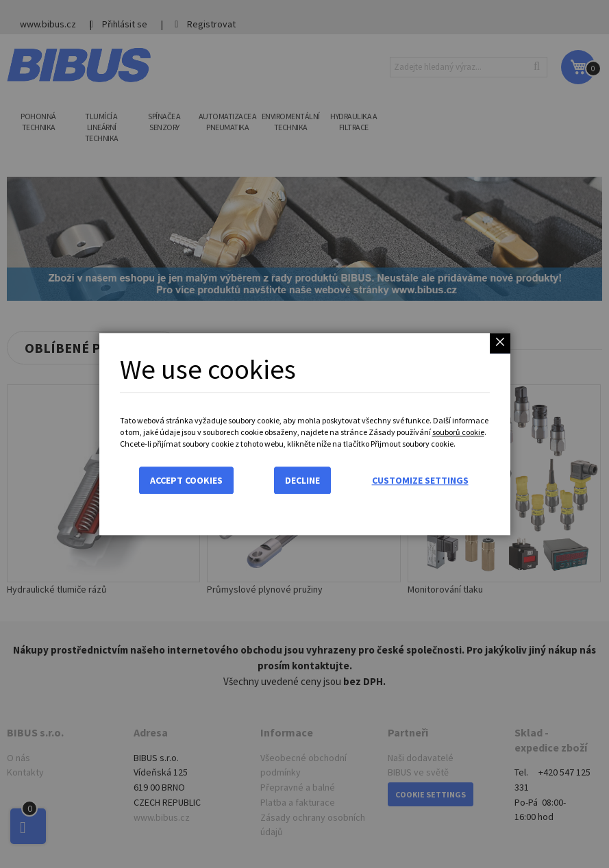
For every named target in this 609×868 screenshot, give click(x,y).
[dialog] (304, 434)
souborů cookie (458, 432)
